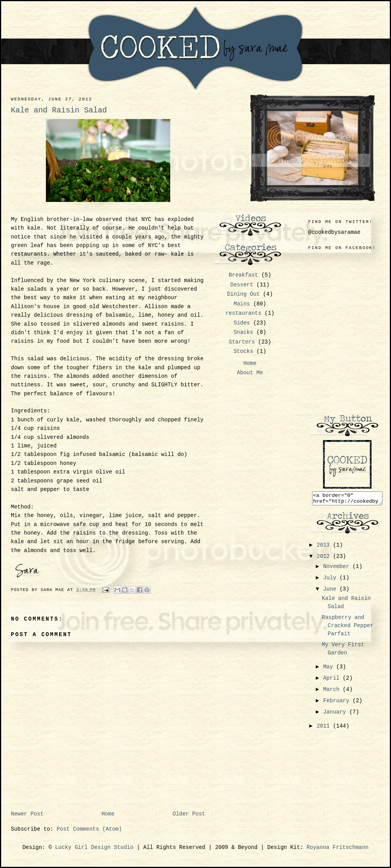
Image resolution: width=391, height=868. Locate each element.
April (333, 680)
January (336, 714)
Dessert (242, 285)
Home (108, 814)
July (331, 580)
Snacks (243, 332)
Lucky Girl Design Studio (94, 847)
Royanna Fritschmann (338, 847)
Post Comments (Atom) (89, 829)
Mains (242, 304)
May (330, 669)
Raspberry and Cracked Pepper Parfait (348, 628)
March (333, 692)
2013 (325, 547)
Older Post (189, 814)
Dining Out (243, 294)
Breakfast (243, 275)
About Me (250, 373)
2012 (325, 559)
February (338, 703)
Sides (242, 323)
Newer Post (27, 814)
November (338, 569)
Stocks (243, 351)
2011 (325, 728)
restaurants (243, 313)
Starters (242, 342)
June (331, 591)
